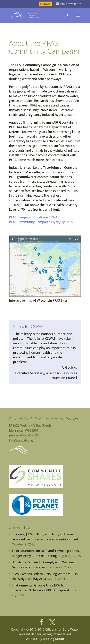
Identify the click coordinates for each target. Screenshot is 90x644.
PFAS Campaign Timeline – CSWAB (34, 217)
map (29, 300)
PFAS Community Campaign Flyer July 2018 (41, 222)
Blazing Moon (53, 639)
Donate (45, 4)
